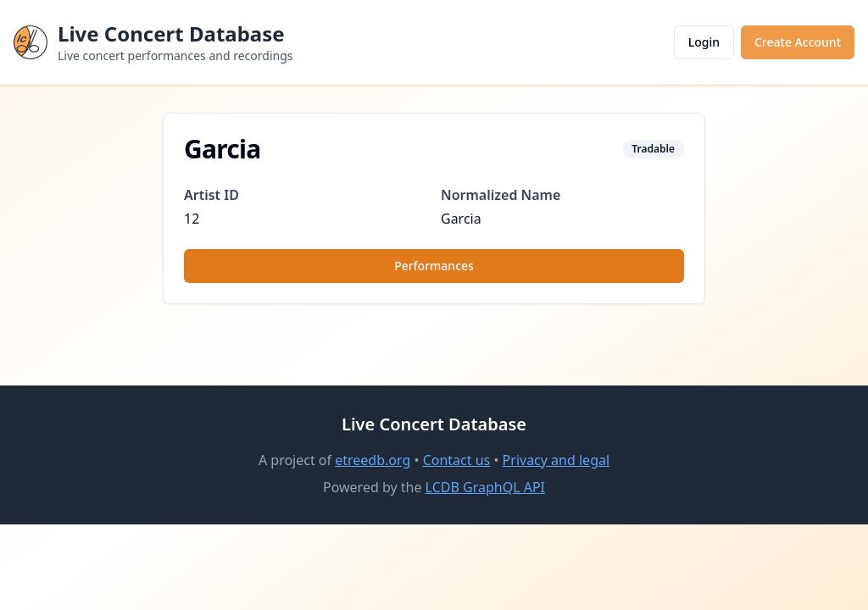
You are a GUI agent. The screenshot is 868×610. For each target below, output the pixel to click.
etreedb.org (373, 460)
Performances (434, 266)
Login (704, 42)
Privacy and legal (556, 460)
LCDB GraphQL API (485, 487)
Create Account (798, 42)
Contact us (457, 460)
